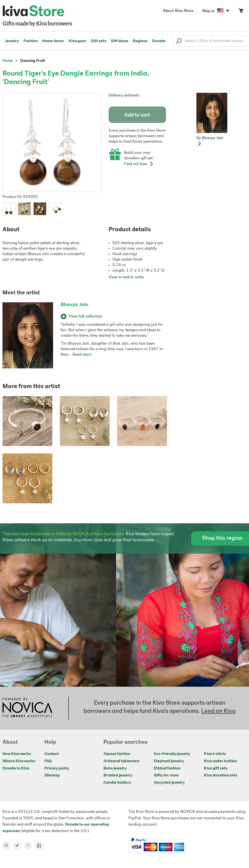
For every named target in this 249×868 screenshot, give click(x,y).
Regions (140, 41)
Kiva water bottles (220, 761)
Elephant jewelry (169, 761)
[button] (179, 42)
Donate (159, 41)
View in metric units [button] (126, 277)
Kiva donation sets (221, 775)
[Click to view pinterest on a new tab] (8, 846)
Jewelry (12, 41)
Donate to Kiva (16, 768)
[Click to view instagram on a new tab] (30, 846)
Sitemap (52, 775)
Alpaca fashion (117, 754)
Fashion (31, 41)
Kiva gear (78, 41)
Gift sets (98, 41)
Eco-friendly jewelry (172, 754)
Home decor (53, 41)
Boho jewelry (115, 768)
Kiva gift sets (216, 768)
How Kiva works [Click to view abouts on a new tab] (17, 754)
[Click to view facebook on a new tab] (40, 846)
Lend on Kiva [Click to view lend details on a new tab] (218, 711)
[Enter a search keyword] (209, 41)
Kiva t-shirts (215, 754)
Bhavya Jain (75, 305)
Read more (82, 355)
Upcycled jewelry (169, 783)
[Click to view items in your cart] (241, 12)
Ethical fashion (167, 768)
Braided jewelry (118, 775)
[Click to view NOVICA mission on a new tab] (27, 708)
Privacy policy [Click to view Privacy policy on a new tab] (57, 768)
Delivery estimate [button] (124, 96)
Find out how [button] (139, 164)
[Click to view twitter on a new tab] (19, 846)
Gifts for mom (166, 775)
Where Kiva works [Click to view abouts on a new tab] (19, 761)
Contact (52, 754)
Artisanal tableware (122, 761)
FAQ (48, 761)
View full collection (81, 317)
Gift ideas (120, 41)
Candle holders (117, 783)
